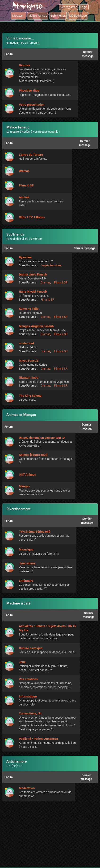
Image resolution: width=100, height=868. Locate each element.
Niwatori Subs (28, 378)
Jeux (22, 662)
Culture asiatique (31, 648)
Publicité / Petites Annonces (38, 739)
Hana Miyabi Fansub (33, 292)
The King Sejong (30, 396)
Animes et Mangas (21, 415)
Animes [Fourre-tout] (33, 455)
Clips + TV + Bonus (32, 217)
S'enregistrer (68, 7)
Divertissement (18, 509)
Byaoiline (25, 257)
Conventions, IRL (31, 713)
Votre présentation (32, 105)
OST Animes (27, 475)
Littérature (26, 581)
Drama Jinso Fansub (33, 274)
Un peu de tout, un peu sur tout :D (42, 438)
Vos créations (28, 679)
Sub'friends (15, 234)
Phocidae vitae (29, 91)
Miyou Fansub (29, 361)
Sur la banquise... (20, 38)
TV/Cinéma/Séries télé (35, 532)
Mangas (24, 486)
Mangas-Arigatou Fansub (36, 326)
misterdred (26, 343)
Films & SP (26, 185)
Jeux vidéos (27, 563)
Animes (24, 197)
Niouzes (18, 16)
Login (84, 7)
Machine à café (18, 603)
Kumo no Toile (29, 309)
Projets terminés (51, 265)
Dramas (24, 171)
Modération (27, 788)
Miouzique (26, 549)
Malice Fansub (18, 127)
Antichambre (17, 761)
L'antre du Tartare (31, 155)
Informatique (28, 696)
